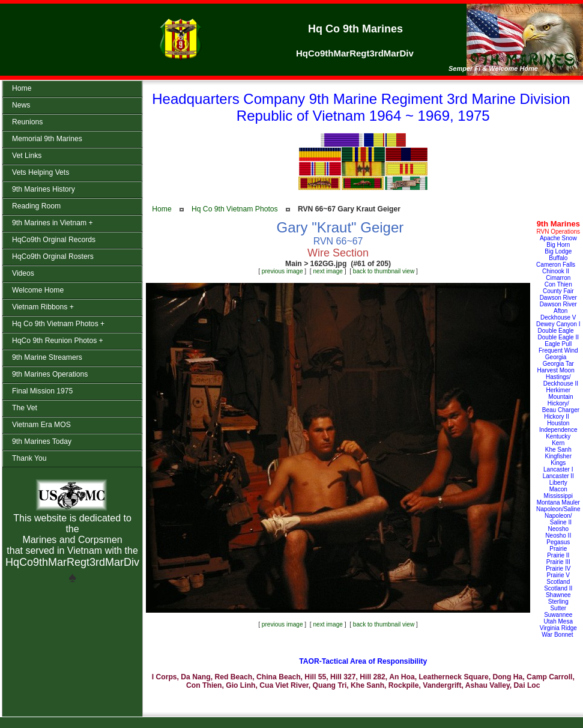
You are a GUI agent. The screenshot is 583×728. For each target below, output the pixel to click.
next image (328, 271)
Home (162, 209)
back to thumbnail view (384, 271)
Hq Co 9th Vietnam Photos (235, 209)
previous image (282, 271)
